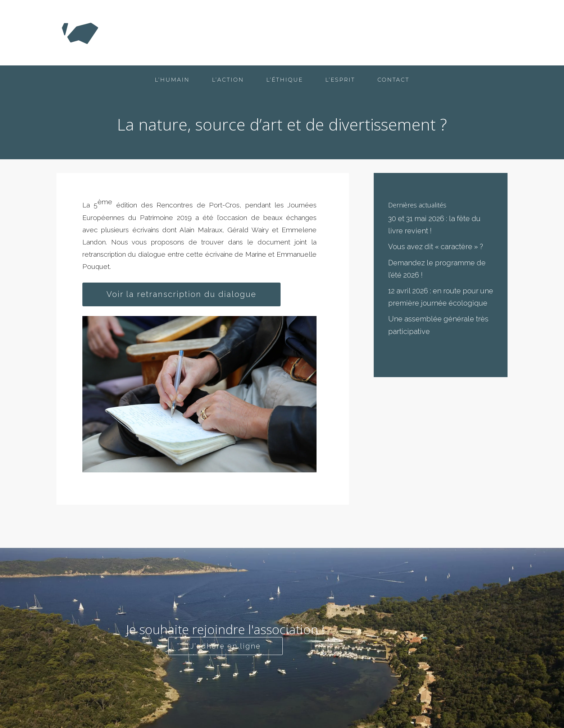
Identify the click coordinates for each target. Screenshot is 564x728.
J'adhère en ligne (226, 646)
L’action (364, 33)
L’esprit (451, 33)
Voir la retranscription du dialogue (181, 294)
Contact (492, 33)
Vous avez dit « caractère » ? (436, 247)
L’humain (321, 33)
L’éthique (408, 33)
